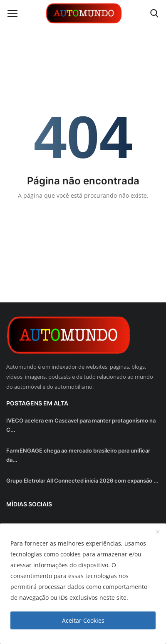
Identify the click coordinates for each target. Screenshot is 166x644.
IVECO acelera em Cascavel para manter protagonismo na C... (81, 425)
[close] (158, 532)
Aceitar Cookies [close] (83, 620)
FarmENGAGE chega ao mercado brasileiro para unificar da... (78, 455)
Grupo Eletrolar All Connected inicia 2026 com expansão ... (82, 480)
